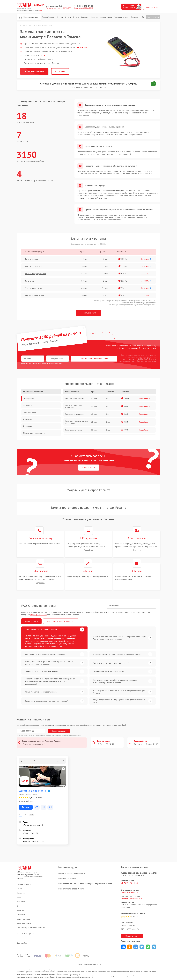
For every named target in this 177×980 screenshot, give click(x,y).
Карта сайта (22, 943)
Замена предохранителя (35, 274)
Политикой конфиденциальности (70, 735)
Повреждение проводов (75, 414)
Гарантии (94, 17)
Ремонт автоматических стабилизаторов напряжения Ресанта (85, 884)
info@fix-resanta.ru (129, 892)
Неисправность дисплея (74, 398)
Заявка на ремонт (121, 17)
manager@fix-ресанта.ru (132, 898)
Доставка (85, 17)
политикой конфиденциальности (52, 363)
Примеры (21, 893)
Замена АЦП (30, 281)
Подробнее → (145, 398)
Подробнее (88, 550)
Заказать (146, 259)
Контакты (134, 17)
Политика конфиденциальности (88, 964)
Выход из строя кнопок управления (74, 406)
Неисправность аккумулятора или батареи (77, 422)
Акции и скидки (106, 17)
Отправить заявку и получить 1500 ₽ (94, 359)
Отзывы (76, 17)
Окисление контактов (74, 430)
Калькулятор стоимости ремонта (31, 928)
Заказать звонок (89, 467)
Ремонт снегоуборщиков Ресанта (73, 873)
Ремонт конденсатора (34, 295)
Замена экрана (31, 259)
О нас (68, 17)
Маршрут (26, 807)
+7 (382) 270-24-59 (85, 6)
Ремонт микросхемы (34, 288)
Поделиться (123, 947)
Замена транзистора (34, 266)
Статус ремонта (153, 17)
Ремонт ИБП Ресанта (67, 879)
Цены (60, 17)
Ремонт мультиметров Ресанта (71, 889)
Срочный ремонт (48, 17)
